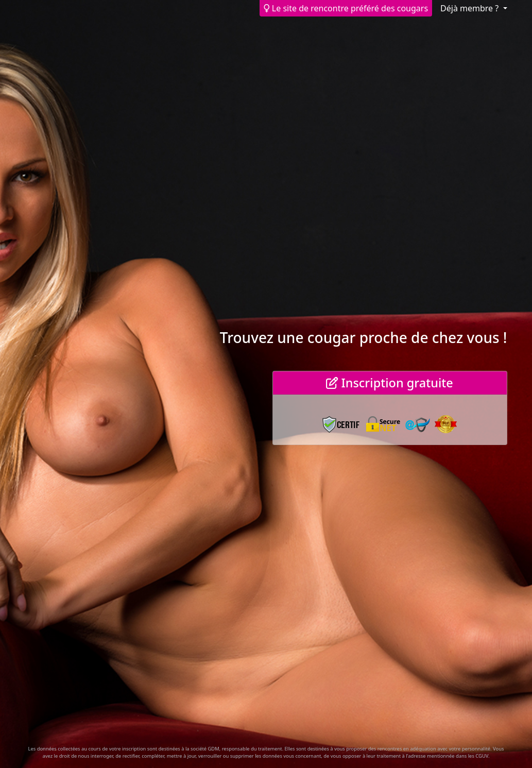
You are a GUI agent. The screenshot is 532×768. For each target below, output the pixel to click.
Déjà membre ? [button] (470, 8)
